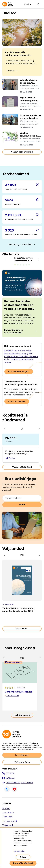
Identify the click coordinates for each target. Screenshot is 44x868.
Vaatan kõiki (22, 629)
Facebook (7, 789)
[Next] (39, 259)
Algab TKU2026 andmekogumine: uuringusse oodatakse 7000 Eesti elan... (29, 99)
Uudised (6, 808)
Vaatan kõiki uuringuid (19, 372)
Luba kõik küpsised (23, 863)
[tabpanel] (22, 304)
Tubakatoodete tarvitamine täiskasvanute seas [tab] (26, 265)
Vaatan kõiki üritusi (22, 467)
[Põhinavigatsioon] (38, 4)
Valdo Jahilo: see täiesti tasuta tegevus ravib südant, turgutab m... (30, 82)
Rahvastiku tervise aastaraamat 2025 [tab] (15, 265)
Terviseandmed (10, 821)
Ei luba (23, 857)
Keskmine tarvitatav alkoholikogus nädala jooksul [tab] (29, 265)
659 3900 (10, 773)
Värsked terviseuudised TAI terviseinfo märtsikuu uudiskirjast (30, 135)
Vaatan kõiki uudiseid (22, 152)
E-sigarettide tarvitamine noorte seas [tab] (21, 265)
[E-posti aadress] (22, 498)
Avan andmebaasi (17, 401)
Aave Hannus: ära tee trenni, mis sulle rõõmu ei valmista (31, 117)
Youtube (15, 789)
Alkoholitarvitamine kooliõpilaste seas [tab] (18, 265)
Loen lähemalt (22, 755)
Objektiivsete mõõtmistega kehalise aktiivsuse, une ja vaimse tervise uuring (21, 359)
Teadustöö (7, 817)
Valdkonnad (8, 813)
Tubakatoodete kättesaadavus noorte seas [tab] (23, 265)
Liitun (22, 505)
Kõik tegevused (22, 715)
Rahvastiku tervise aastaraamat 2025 (14, 331)
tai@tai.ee (10, 778)
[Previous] (5, 259)
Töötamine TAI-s (22, 762)
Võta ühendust (10, 769)
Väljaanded (8, 825)
